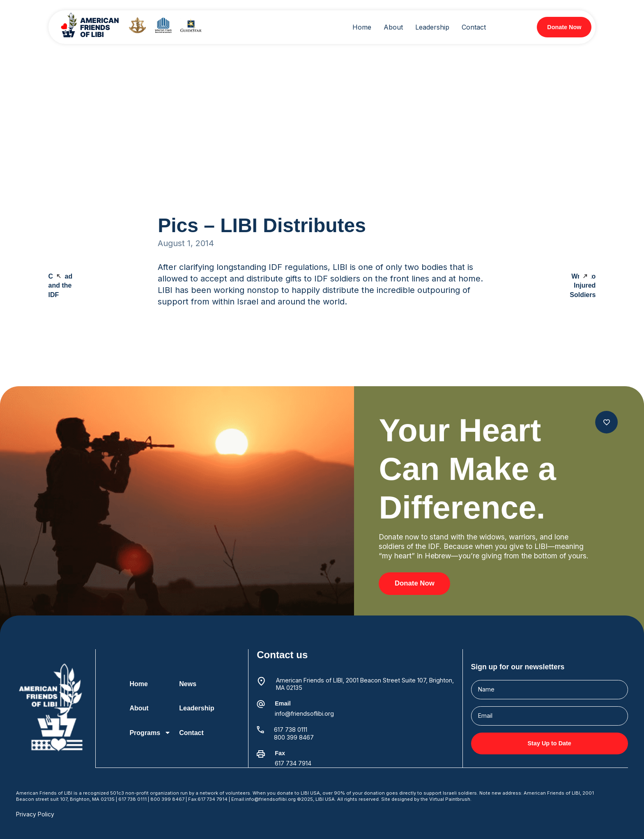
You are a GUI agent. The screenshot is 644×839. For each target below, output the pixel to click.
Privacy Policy (35, 814)
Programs (151, 733)
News (188, 684)
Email (283, 703)
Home (139, 684)
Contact (191, 733)
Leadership (197, 708)
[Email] (261, 704)
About (139, 708)
